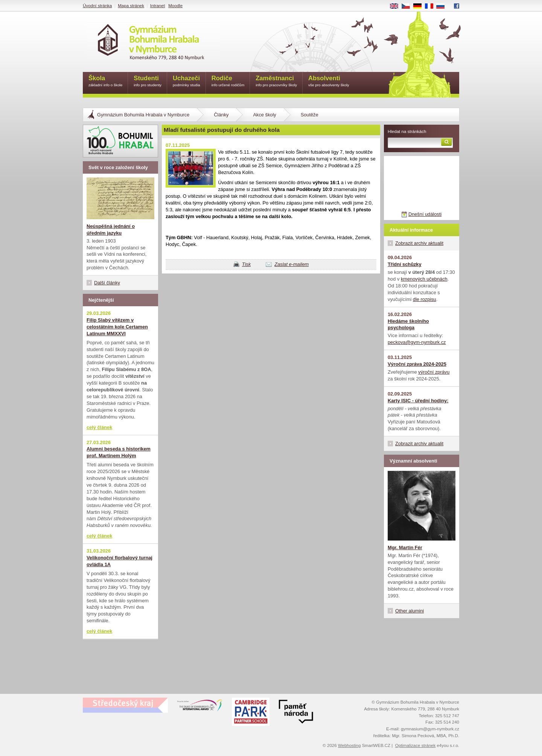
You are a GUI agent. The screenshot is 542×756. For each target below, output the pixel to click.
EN (397, 6)
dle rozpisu (425, 299)
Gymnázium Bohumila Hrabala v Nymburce (143, 115)
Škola (105, 82)
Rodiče (228, 82)
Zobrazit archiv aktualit (419, 243)
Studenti (148, 82)
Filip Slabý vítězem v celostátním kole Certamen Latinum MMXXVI (117, 327)
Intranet (158, 6)
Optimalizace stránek (416, 745)
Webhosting (349, 745)
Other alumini (410, 611)
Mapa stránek (131, 6)
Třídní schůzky (405, 264)
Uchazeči (187, 82)
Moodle (175, 6)
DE (420, 6)
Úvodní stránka (97, 6)
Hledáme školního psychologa (408, 325)
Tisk (246, 264)
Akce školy (264, 115)
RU (443, 6)
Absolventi (329, 82)
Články (221, 115)
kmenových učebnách (424, 279)
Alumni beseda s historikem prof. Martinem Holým (119, 452)
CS (408, 6)
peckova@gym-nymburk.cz (417, 342)
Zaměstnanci (276, 82)
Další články (107, 283)
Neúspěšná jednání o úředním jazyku (111, 230)
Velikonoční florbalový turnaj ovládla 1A (120, 561)
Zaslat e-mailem (292, 264)
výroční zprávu (434, 372)
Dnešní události (425, 214)
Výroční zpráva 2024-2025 (417, 364)
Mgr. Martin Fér (405, 548)
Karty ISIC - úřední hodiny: (418, 401)
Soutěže (310, 115)
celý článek (99, 427)
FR (432, 6)
